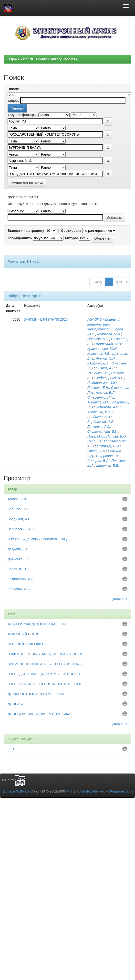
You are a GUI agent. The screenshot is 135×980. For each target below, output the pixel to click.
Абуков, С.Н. (106, 358)
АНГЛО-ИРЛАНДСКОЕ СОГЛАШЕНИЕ (38, 624)
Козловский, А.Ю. (21, 579)
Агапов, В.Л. (106, 392)
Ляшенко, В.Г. (98, 373)
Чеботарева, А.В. (110, 378)
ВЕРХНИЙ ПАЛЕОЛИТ (26, 644)
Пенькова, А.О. (108, 407)
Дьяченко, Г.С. (99, 427)
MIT (70, 791)
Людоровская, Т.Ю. (103, 383)
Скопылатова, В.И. (103, 431)
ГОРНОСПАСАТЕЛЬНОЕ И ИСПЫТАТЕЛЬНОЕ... (46, 684)
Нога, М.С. (96, 436)
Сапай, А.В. (97, 441)
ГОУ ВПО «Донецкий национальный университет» (104, 324)
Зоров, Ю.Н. (17, 569)
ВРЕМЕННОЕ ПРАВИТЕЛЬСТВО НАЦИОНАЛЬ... (47, 664)
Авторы (71, 238)
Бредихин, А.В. (99, 417)
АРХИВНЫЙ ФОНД (23, 634)
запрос (13, 101)
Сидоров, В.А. (99, 461)
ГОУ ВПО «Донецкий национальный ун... (40, 539)
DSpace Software (16, 791)
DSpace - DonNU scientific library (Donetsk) (43, 59)
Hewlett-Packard (93, 791)
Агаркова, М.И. (109, 334)
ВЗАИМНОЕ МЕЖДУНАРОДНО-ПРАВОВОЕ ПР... (46, 654)
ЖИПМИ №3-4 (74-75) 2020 (46, 319)
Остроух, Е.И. (108, 446)
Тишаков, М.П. (99, 402)
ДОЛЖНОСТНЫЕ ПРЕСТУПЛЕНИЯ (36, 694)
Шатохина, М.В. (109, 344)
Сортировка (71, 231)
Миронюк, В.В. (108, 466)
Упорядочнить (20, 238)
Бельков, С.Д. (18, 509)
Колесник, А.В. (99, 354)
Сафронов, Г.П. (108, 456)
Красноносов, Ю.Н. (103, 349)
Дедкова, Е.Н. (98, 388)
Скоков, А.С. (106, 368)
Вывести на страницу (26, 231)
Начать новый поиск (27, 182)
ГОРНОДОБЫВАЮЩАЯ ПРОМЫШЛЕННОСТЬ (44, 674)
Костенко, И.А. (100, 412)
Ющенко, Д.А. (99, 363)
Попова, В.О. (116, 436)
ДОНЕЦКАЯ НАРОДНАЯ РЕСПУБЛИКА (39, 714)
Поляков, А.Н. (98, 339)
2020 (11, 749)
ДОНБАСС (16, 704)
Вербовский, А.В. (101, 422)
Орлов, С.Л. (97, 451)
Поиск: (13, 89)
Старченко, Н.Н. (101, 397)
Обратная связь (121, 791)
